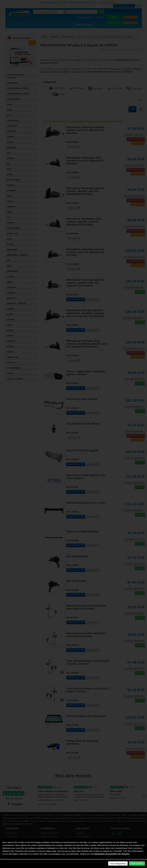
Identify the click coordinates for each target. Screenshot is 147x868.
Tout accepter (137, 863)
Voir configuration (118, 863)
